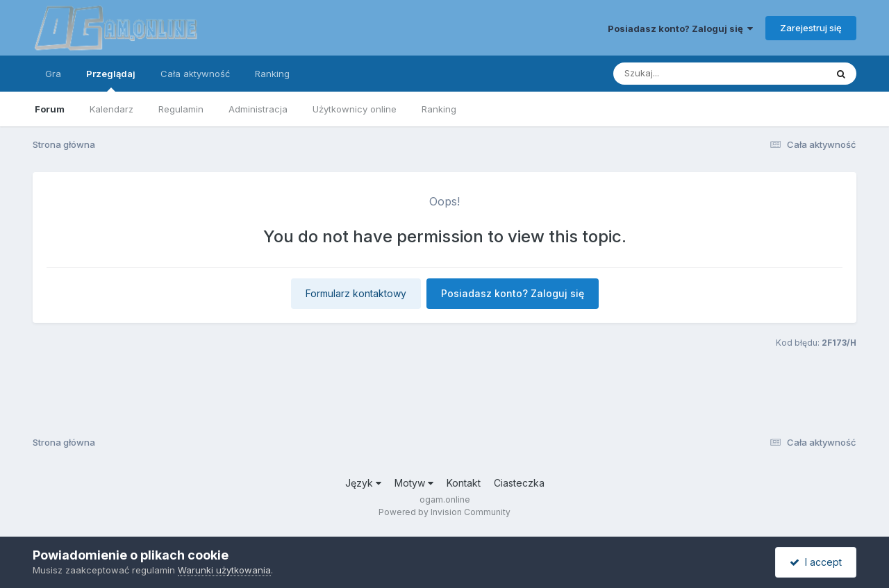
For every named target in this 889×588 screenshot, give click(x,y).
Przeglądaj (111, 80)
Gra (53, 74)
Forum (50, 109)
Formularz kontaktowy (356, 293)
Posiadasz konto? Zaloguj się (680, 28)
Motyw (414, 483)
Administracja (258, 109)
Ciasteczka (519, 483)
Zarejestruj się (811, 28)
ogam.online (445, 499)
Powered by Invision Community (444, 512)
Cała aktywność (195, 74)
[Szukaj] (686, 74)
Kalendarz (111, 109)
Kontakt (464, 483)
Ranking (439, 109)
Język (363, 483)
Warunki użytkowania (224, 570)
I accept (816, 562)
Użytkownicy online (355, 109)
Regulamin (181, 109)
